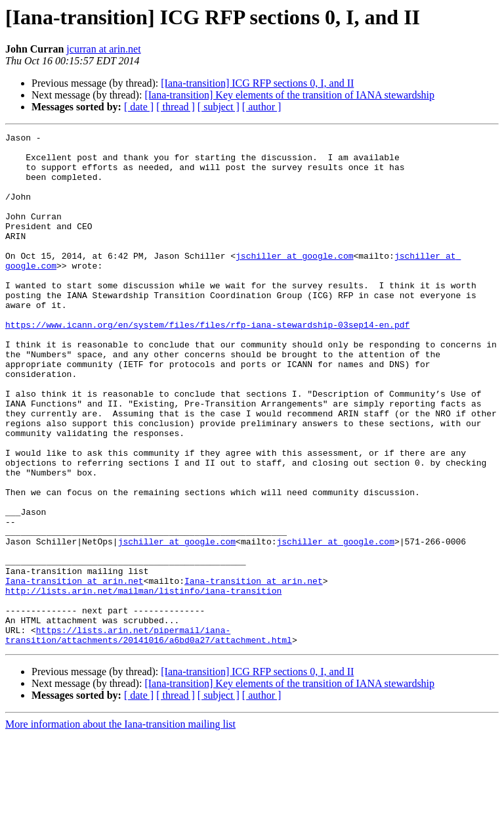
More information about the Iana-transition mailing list (120, 827)
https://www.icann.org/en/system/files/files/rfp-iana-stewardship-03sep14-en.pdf (207, 364)
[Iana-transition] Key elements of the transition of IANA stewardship (289, 95)
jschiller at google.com (294, 281)
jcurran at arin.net (103, 49)
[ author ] (262, 107)
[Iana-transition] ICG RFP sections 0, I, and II (257, 83)
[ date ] (139, 107)
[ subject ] (219, 107)
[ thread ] (176, 107)
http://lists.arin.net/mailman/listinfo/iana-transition (143, 683)
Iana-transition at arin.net (74, 671)
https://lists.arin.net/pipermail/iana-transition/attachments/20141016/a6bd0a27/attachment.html (149, 736)
